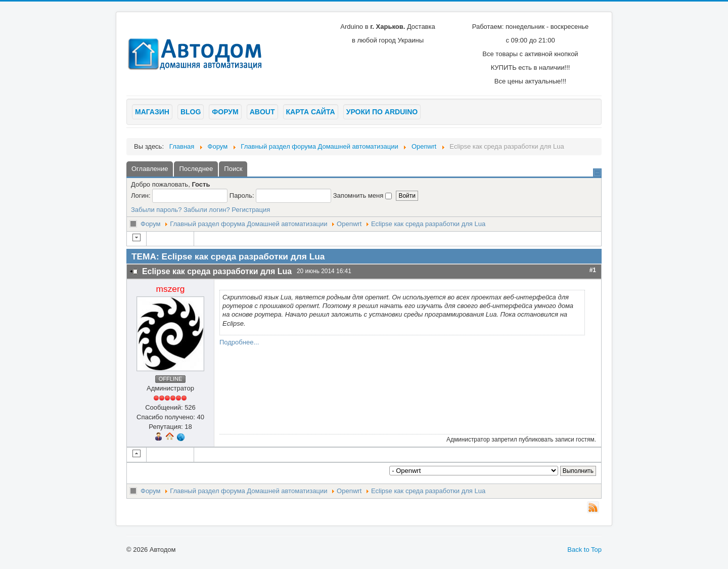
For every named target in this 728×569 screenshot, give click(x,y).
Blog (191, 112)
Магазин (152, 112)
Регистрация (251, 210)
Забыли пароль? (156, 210)
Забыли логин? (207, 210)
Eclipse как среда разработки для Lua (428, 224)
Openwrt (349, 224)
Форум (225, 112)
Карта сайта (311, 112)
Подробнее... (239, 342)
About (262, 112)
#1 (593, 270)
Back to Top (584, 550)
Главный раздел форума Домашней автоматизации (248, 224)
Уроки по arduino (382, 112)
